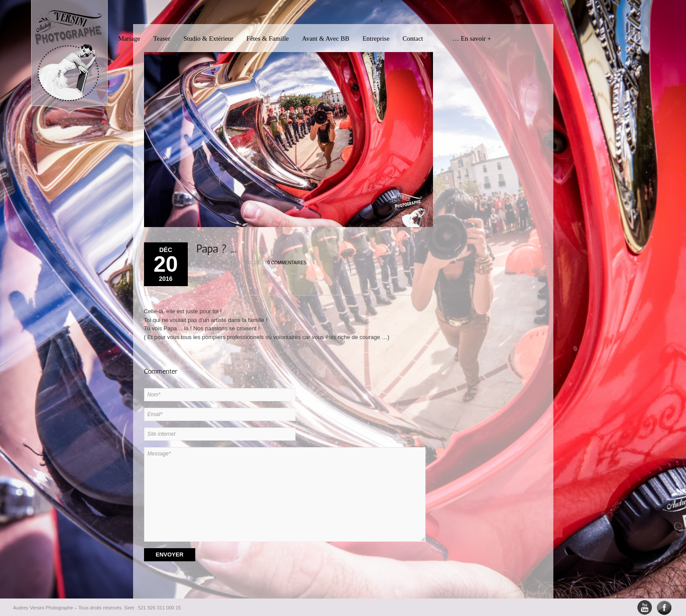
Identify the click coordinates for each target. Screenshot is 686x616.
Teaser (162, 38)
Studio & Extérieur (208, 38)
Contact (413, 38)
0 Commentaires (287, 263)
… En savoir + (464, 38)
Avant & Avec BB (326, 38)
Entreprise (376, 38)
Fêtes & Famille (268, 38)
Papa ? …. (217, 249)
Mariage (129, 38)
